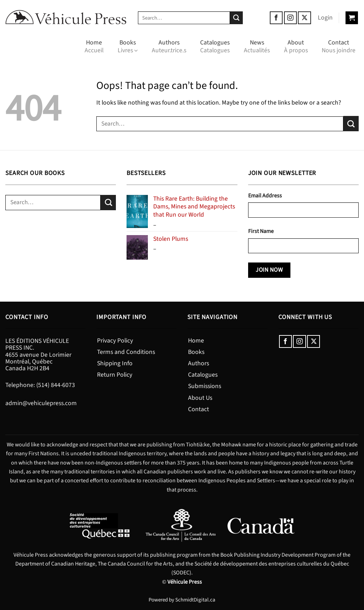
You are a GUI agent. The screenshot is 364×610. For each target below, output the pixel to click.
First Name (261, 231)
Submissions (205, 386)
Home (94, 46)
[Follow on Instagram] (290, 18)
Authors (169, 46)
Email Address (265, 196)
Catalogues (215, 46)
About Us (200, 398)
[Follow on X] (304, 18)
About (296, 46)
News (257, 46)
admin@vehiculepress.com (41, 403)
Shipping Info (115, 363)
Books (128, 46)
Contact (339, 46)
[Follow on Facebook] (276, 18)
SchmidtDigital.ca (195, 600)
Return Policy (115, 375)
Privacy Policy (115, 341)
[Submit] (237, 18)
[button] (325, 18)
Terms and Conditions (126, 352)
